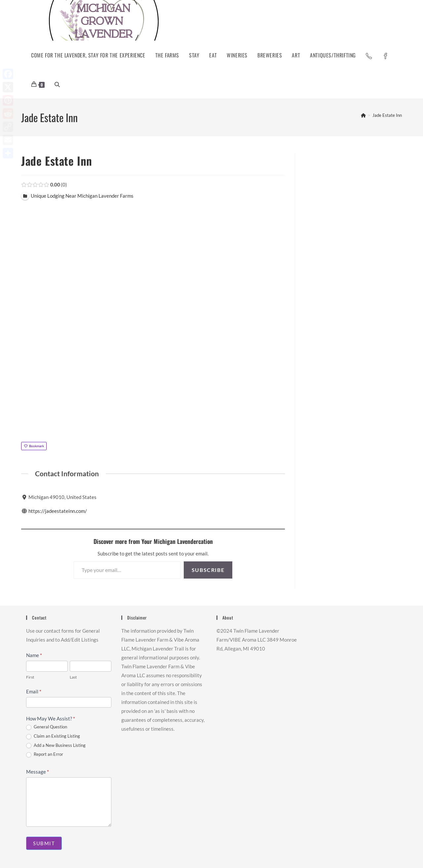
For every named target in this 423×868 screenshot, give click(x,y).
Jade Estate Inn (387, 115)
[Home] (363, 115)
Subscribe (208, 570)
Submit (44, 843)
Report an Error (45, 754)
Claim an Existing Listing (53, 736)
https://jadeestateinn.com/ (58, 511)
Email (34, 691)
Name (34, 655)
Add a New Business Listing (56, 746)
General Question (47, 727)
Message (38, 772)
